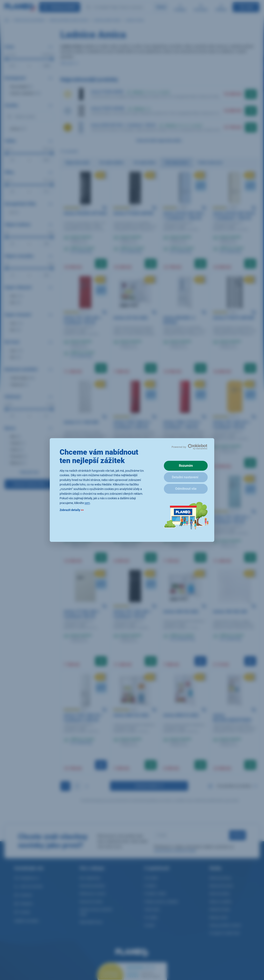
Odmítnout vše (186, 489)
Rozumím (186, 466)
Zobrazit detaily (72, 510)
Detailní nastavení (185, 477)
